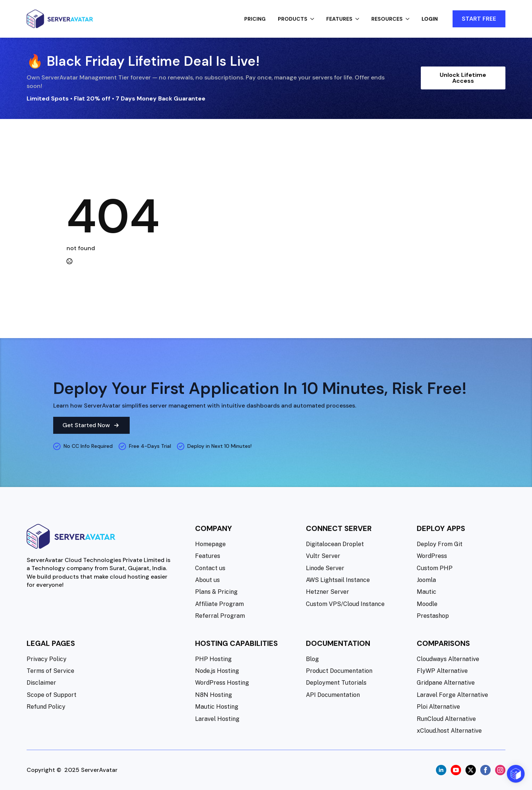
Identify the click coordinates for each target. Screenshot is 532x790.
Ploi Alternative (438, 707)
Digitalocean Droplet (335, 544)
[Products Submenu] (314, 19)
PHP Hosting (213, 659)
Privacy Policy (47, 659)
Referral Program (220, 616)
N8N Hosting (214, 695)
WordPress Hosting (222, 683)
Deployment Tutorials (336, 683)
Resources (387, 19)
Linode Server (325, 568)
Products (293, 19)
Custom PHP (435, 568)
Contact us (210, 568)
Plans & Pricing (216, 592)
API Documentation (333, 695)
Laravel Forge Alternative (452, 695)
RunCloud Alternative (446, 719)
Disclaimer (41, 683)
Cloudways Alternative (448, 659)
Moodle (427, 604)
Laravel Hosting (217, 719)
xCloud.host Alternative (449, 731)
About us (207, 580)
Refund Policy (46, 707)
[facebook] (485, 770)
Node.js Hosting (217, 671)
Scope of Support (52, 695)
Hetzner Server (328, 592)
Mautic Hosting (217, 707)
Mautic (427, 592)
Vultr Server (323, 556)
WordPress (432, 556)
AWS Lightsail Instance (338, 580)
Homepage (210, 544)
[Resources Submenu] (410, 19)
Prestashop (433, 616)
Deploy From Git (440, 544)
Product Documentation (339, 671)
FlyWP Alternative (442, 671)
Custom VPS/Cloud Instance (345, 604)
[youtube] (456, 770)
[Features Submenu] (359, 19)
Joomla (426, 580)
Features (339, 19)
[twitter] (471, 770)
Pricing (255, 19)
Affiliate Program (219, 604)
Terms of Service (50, 671)
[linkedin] (441, 770)
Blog (312, 659)
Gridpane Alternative (446, 683)
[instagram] (500, 770)
